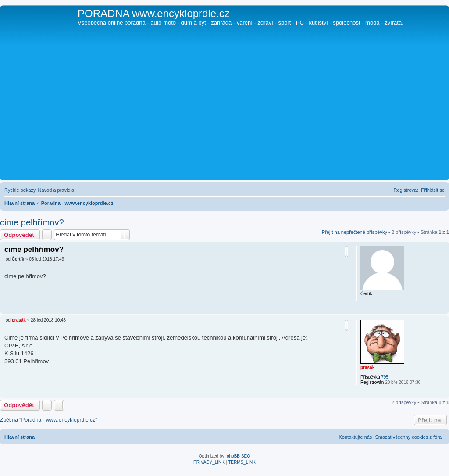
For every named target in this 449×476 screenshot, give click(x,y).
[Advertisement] (224, 112)
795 (385, 377)
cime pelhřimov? (32, 222)
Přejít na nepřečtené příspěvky (355, 232)
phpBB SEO (239, 456)
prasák (367, 367)
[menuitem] (56, 190)
